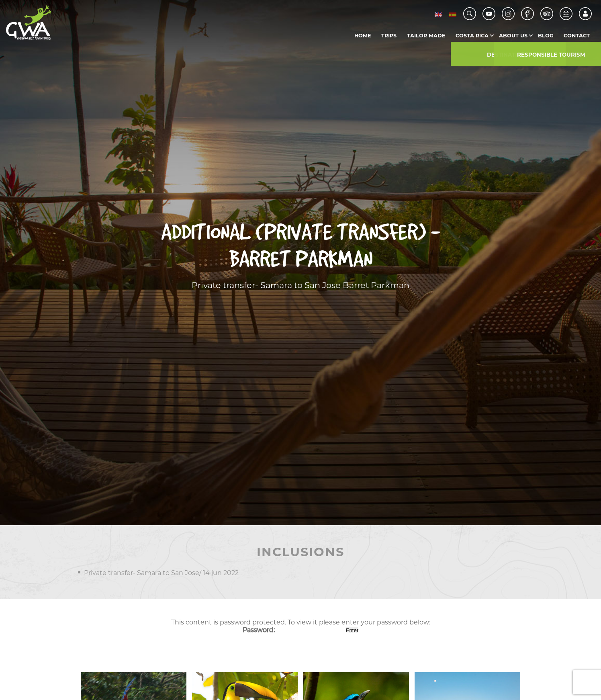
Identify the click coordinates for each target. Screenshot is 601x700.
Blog (546, 36)
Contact (577, 36)
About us (513, 36)
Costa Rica (472, 36)
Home (363, 36)
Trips (389, 36)
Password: (293, 630)
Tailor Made (426, 36)
